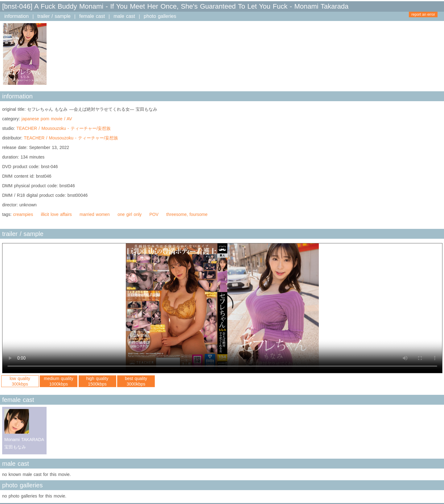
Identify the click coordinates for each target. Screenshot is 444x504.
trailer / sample (54, 16)
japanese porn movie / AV (47, 119)
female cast (92, 16)
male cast (124, 16)
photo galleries (160, 16)
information (16, 16)
